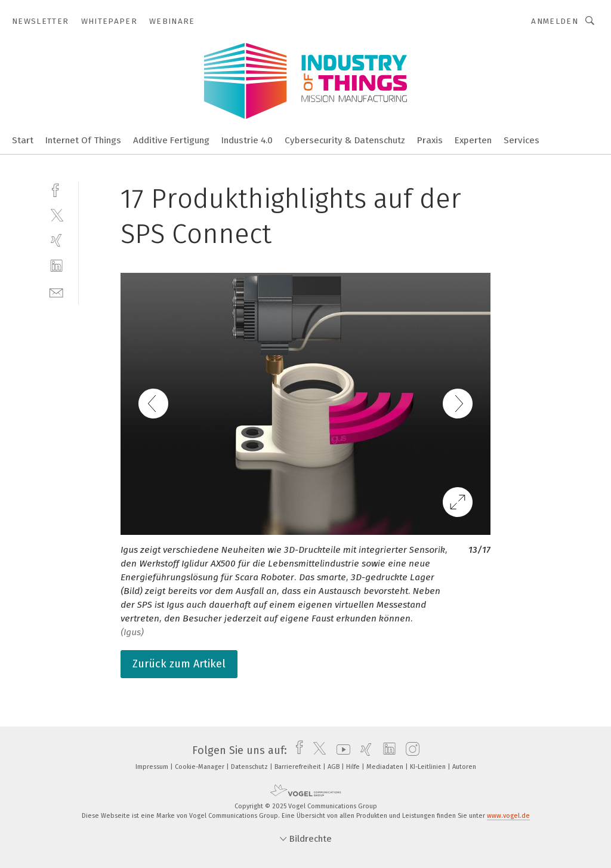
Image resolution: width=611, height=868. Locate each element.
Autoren (464, 767)
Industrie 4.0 (247, 140)
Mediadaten (386, 767)
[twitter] (56, 215)
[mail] (56, 292)
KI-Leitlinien (429, 767)
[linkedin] (56, 266)
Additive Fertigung (171, 140)
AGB (334, 767)
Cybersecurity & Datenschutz (345, 140)
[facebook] (56, 189)
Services (521, 140)
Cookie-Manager (200, 767)
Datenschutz (250, 767)
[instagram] (410, 750)
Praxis (430, 140)
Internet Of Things (83, 140)
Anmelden (555, 21)
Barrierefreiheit (299, 767)
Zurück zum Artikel (179, 664)
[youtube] (340, 750)
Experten (473, 140)
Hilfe (354, 767)
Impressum (153, 767)
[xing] (56, 240)
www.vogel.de (508, 816)
